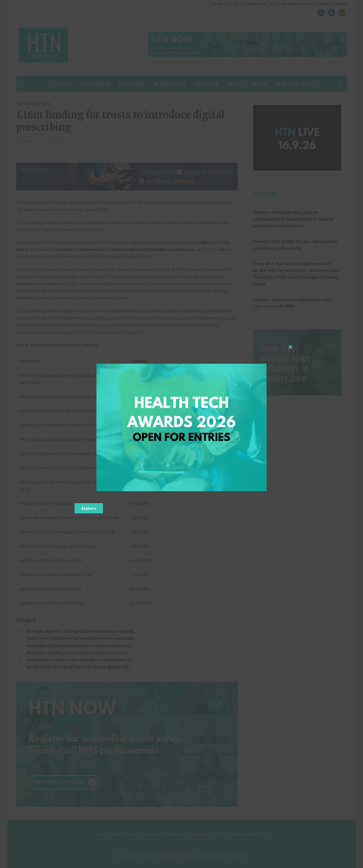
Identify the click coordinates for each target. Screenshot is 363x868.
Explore (89, 508)
